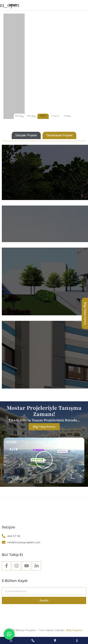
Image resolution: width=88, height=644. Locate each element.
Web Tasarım (74, 630)
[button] (44, 460)
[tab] (26, 135)
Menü (13, 5)
